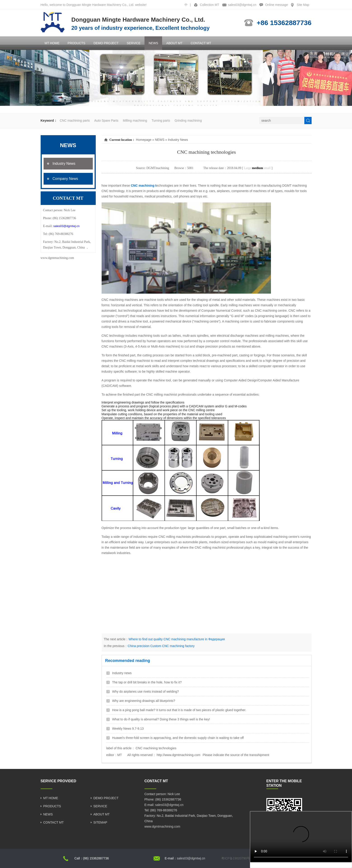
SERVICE (134, 43)
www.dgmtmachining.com (57, 258)
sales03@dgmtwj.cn (242, 5)
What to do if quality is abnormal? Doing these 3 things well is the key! (161, 719)
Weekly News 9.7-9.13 (128, 729)
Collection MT (210, 5)
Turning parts (161, 121)
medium (258, 168)
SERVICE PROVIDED (58, 781)
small (267, 168)
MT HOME (52, 43)
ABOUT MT (174, 43)
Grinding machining (188, 121)
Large (247, 168)
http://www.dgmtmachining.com (179, 755)
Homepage (144, 140)
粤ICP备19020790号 (236, 858)
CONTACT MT (201, 43)
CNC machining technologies (156, 748)
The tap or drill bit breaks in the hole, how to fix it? (147, 682)
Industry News (178, 140)
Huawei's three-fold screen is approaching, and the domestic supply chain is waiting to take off (178, 738)
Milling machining (135, 121)
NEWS (153, 43)
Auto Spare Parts (106, 121)
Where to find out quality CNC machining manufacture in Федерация (177, 639)
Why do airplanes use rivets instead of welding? (146, 692)
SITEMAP (100, 822)
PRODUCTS (76, 43)
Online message (276, 5)
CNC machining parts (75, 121)
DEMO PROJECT (106, 43)
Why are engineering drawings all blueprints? (144, 701)
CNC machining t (143, 186)
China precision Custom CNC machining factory (161, 646)
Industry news (122, 673)
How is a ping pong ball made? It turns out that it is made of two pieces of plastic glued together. (179, 710)
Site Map (303, 5)
